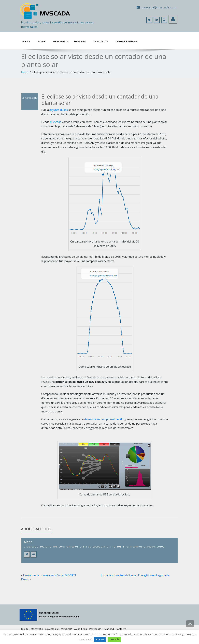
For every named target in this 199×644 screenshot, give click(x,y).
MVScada (61, 42)
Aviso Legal (81, 629)
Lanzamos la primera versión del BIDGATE (50, 575)
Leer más (114, 639)
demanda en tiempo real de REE (104, 419)
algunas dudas (59, 110)
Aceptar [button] (100, 639)
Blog (41, 41)
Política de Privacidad (102, 629)
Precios (80, 41)
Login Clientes (126, 41)
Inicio (26, 41)
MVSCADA (67, 629)
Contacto (101, 41)
